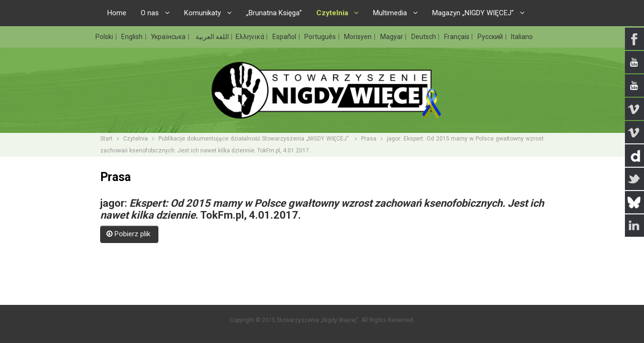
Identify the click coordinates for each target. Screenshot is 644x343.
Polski (105, 37)
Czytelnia (135, 139)
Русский (491, 37)
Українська (169, 37)
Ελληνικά (251, 37)
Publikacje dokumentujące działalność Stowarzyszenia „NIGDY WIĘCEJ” (254, 139)
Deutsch (424, 37)
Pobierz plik (129, 234)
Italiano (522, 37)
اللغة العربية (212, 37)
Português (321, 37)
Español (285, 37)
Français (457, 37)
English (133, 37)
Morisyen (358, 37)
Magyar (392, 37)
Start (106, 139)
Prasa (369, 139)
